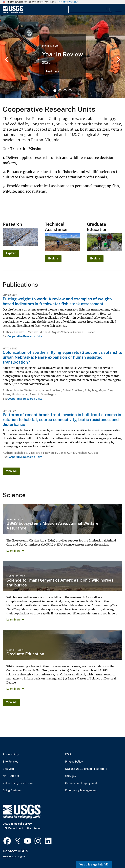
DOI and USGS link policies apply (86, 769)
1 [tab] (55, 91)
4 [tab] (70, 91)
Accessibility (11, 754)
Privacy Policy (74, 762)
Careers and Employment (81, 783)
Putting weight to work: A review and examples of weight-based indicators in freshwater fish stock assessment (58, 301)
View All (11, 471)
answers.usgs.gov (14, 856)
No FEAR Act (11, 776)
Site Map (8, 769)
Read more (52, 72)
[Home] (13, 12)
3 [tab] (65, 91)
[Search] (109, 9)
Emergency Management (81, 790)
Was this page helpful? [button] (94, 865)
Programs (51, 46)
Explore (11, 253)
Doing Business (12, 790)
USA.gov (71, 776)
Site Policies (10, 762)
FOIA (68, 754)
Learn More (13, 551)
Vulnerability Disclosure (18, 783)
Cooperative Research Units (25, 336)
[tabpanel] (62, 56)
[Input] (90, 9)
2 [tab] (60, 91)
